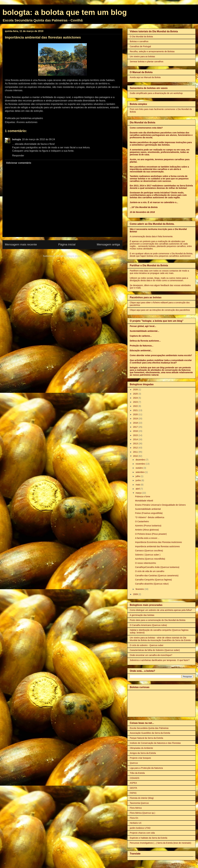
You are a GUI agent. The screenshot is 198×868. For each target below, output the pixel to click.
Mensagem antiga (108, 244)
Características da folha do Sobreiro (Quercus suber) (155, 650)
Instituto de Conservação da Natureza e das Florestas (155, 743)
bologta (17, 139)
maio (138, 485)
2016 (136, 431)
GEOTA (133, 788)
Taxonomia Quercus (139, 803)
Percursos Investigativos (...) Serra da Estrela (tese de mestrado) (160, 843)
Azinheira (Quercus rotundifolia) (150, 559)
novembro (141, 464)
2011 (136, 452)
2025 (136, 394)
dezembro (141, 460)
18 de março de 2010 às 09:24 (38, 139)
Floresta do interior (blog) (142, 798)
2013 (136, 444)
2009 (136, 594)
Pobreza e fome (143, 497)
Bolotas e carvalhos (139, 41)
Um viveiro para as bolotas (142, 56)
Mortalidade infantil (144, 501)
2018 (136, 423)
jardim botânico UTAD (140, 828)
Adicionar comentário (19, 163)
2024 (136, 398)
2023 (136, 402)
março (139, 493)
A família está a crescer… (147, 538)
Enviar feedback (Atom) (69, 256)
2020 (136, 414)
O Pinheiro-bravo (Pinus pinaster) (151, 534)
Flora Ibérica (136, 808)
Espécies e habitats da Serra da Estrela (148, 838)
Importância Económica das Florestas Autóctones (158, 542)
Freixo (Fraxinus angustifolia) (149, 513)
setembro (140, 472)
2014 (136, 439)
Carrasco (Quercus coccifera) (149, 551)
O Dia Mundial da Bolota (141, 37)
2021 (136, 410)
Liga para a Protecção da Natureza (146, 768)
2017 (136, 427)
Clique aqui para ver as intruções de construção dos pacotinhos (160, 310)
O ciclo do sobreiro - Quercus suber (147, 645)
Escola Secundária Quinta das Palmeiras (149, 728)
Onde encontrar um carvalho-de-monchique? (151, 655)
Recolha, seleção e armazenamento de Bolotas (152, 51)
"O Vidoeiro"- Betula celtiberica (150, 517)
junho (138, 480)
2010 (136, 456)
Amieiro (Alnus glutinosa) (147, 530)
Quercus (134, 763)
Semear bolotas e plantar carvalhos (147, 62)
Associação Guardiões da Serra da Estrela (150, 733)
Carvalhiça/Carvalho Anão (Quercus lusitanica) (157, 567)
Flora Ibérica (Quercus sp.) (142, 813)
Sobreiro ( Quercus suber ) (148, 555)
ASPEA (133, 783)
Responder (18, 156)
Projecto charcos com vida (142, 833)
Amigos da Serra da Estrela (143, 753)
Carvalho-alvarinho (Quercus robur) (152, 584)
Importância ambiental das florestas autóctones (157, 546)
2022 (136, 406)
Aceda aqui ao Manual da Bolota (145, 77)
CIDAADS (134, 778)
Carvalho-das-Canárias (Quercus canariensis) (157, 576)
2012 (136, 448)
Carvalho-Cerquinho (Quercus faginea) (153, 580)
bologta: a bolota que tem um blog (65, 12)
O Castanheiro (142, 521)
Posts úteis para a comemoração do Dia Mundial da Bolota (158, 620)
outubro (139, 468)
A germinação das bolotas (142, 615)
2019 (136, 419)
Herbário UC (136, 823)
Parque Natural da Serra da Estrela (146, 738)
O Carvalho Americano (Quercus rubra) (148, 625)
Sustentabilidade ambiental (148, 509)
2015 (136, 435)
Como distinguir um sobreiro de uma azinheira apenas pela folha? (161, 610)
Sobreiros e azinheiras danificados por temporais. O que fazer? (160, 660)
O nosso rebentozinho (146, 563)
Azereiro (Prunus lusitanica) (148, 526)
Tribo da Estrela (137, 773)
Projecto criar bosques (140, 758)
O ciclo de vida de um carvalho (150, 571)
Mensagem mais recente (21, 244)
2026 (136, 389)
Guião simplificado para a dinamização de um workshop (156, 93)
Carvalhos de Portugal (140, 46)
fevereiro (140, 589)
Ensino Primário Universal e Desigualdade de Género (160, 505)
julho (138, 476)
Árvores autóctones (27, 122)
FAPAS (133, 793)
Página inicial (67, 244)
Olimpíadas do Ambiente (141, 748)
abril (138, 489)
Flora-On (134, 818)
